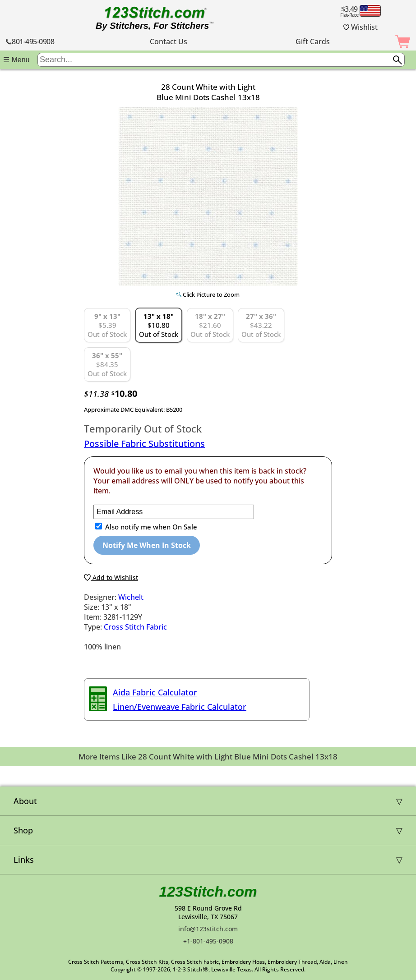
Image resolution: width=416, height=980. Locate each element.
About (25, 801)
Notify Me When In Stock (147, 545)
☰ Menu (16, 60)
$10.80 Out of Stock (159, 325)
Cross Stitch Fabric (135, 627)
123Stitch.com (208, 892)
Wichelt (131, 597)
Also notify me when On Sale (150, 527)
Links (24, 860)
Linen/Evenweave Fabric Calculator (180, 707)
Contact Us (169, 41)
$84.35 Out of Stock (107, 364)
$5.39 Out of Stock (107, 325)
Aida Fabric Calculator (155, 692)
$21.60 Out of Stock (210, 325)
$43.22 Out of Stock (261, 325)
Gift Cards (313, 41)
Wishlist (361, 27)
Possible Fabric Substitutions (144, 444)
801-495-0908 (30, 41)
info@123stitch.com (208, 929)
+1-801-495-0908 (208, 941)
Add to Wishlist (111, 577)
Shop (23, 830)
